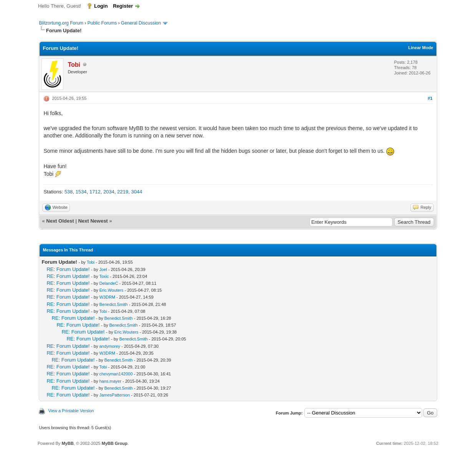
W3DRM (107, 297)
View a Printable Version (71, 411)
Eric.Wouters (111, 290)
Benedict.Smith (113, 304)
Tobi (91, 262)
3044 (137, 192)
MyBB (67, 443)
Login (101, 6)
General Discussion (141, 23)
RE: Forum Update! (68, 269)
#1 (430, 98)
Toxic (104, 276)
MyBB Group (115, 443)
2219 (123, 192)
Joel (103, 269)
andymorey (109, 346)
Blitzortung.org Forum (61, 23)
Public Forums (102, 23)
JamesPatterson (114, 395)
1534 (81, 192)
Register (123, 6)
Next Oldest (60, 221)
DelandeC (109, 283)
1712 (95, 192)
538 (69, 192)
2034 (109, 192)
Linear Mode (421, 48)
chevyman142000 (116, 374)
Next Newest (93, 221)
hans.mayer (110, 381)
